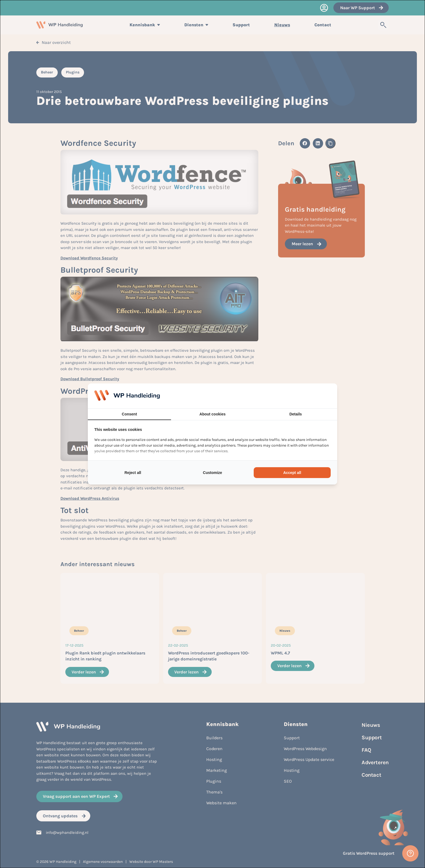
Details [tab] (296, 414)
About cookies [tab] (212, 414)
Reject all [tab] (133, 473)
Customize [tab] (213, 473)
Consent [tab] (129, 414)
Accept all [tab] (292, 473)
